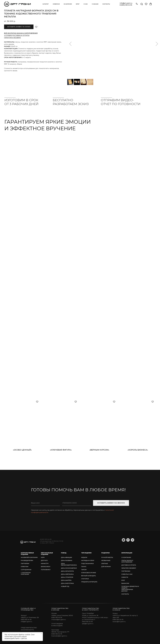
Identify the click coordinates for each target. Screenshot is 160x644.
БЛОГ (123, 580)
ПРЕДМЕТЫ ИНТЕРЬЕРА (89, 582)
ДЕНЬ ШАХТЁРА (66, 580)
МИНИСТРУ (45, 564)
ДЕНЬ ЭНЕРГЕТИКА (67, 583)
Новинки (56, 4)
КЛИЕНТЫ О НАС (127, 574)
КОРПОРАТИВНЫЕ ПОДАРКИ (27, 554)
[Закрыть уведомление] (41, 634)
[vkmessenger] (124, 541)
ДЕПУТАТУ (44, 560)
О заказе (95, 4)
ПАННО (84, 567)
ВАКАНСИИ (125, 583)
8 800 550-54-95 (46, 539)
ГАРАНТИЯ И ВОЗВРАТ (12, 38)
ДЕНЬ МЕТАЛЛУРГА (67, 571)
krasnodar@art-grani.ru (59, 636)
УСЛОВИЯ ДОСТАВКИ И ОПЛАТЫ (17, 35)
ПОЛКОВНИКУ (46, 570)
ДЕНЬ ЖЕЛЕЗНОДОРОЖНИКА (69, 564)
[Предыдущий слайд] (70, 44)
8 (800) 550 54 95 (126, 5)
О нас (86, 4)
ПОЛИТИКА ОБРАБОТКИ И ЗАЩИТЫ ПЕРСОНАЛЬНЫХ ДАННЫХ (130, 589)
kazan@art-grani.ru (119, 622)
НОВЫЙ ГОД (65, 586)
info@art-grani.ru (126, 3)
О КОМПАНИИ (126, 557)
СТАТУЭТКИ (85, 579)
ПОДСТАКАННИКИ (87, 564)
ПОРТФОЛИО (126, 571)
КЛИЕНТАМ (25, 567)
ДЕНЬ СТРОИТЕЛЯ (67, 577)
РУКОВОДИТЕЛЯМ (27, 560)
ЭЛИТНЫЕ (105, 564)
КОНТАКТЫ (125, 594)
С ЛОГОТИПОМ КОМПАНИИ (26, 573)
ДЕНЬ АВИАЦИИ (66, 557)
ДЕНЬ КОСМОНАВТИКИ (69, 568)
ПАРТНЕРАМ (25, 564)
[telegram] (132, 541)
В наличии (68, 4)
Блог (78, 4)
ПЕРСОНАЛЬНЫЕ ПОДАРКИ (47, 554)
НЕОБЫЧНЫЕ (106, 560)
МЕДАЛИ (84, 557)
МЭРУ (43, 557)
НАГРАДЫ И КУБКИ (88, 560)
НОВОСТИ (125, 577)
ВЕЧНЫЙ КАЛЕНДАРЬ (89, 576)
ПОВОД (64, 553)
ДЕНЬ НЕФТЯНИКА (67, 574)
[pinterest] (128, 541)
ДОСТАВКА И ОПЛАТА (129, 565)
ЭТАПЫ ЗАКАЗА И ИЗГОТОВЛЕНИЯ (127, 561)
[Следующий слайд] (157, 44)
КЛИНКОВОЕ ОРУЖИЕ (89, 573)
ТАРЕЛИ (84, 570)
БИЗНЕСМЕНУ (46, 567)
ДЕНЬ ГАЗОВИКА (67, 560)
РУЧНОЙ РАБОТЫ (107, 557)
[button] (137, 4)
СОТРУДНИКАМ (26, 570)
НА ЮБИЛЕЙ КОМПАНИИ (29, 557)
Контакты (106, 4)
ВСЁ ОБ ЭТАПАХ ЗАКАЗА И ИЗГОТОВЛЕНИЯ (21, 33)
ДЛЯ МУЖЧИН (106, 567)
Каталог (46, 4)
